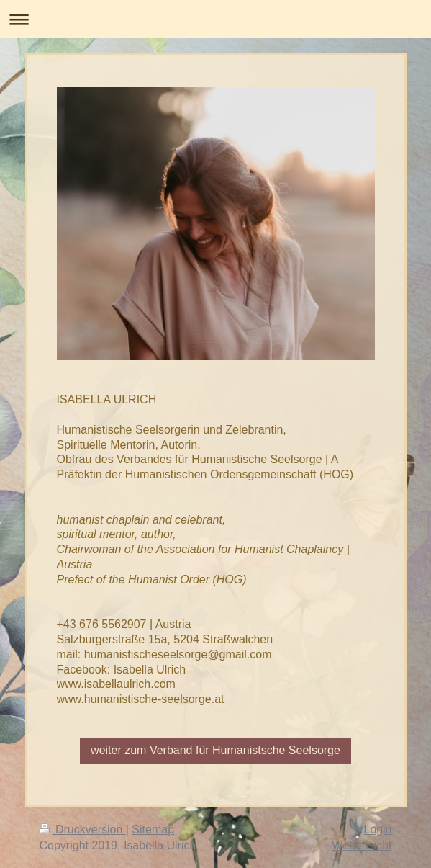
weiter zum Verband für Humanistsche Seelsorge (215, 750)
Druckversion (83, 829)
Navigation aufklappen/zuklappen (215, 19)
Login (377, 829)
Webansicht (362, 845)
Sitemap (153, 829)
